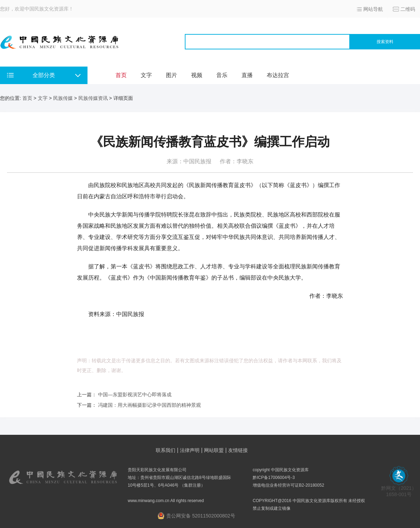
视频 (197, 75)
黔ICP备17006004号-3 (274, 478)
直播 (247, 75)
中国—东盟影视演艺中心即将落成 (135, 395)
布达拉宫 (278, 75)
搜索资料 (385, 42)
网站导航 (373, 9)
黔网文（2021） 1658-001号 (399, 489)
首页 (121, 75)
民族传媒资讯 (93, 98)
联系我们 (166, 450)
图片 (171, 75)
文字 (146, 75)
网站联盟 (214, 450)
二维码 (408, 9)
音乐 (222, 75)
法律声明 (190, 450)
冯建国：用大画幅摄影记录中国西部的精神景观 (149, 405)
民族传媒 (63, 98)
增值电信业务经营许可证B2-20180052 (288, 485)
